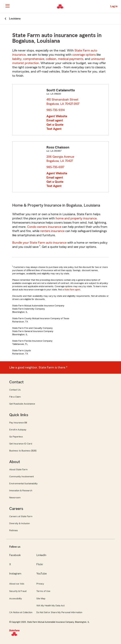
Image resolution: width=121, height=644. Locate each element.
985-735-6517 (55, 167)
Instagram (15, 574)
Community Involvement (22, 476)
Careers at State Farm (21, 516)
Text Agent (54, 129)
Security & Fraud (18, 591)
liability (17, 59)
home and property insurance (76, 218)
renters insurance (52, 231)
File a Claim (15, 397)
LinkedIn (41, 555)
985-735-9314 (56, 110)
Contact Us (15, 390)
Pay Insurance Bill (18, 423)
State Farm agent (72, 290)
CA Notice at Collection (21, 612)
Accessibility (16, 599)
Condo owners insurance (44, 227)
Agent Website (57, 116)
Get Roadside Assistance (22, 404)
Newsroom (15, 498)
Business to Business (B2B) (23, 451)
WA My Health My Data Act (50, 606)
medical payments (71, 59)
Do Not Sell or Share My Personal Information (59, 612)
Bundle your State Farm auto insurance (39, 243)
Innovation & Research (21, 491)
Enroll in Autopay (18, 430)
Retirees (14, 530)
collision (51, 59)
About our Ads (17, 584)
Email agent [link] (55, 120)
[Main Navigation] (7, 6)
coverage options (84, 55)
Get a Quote (55, 125)
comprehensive (34, 59)
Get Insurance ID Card (21, 444)
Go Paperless (16, 437)
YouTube (42, 574)
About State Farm (18, 469)
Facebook (15, 555)
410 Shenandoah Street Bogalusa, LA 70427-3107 (63, 102)
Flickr (40, 564)
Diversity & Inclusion (19, 523)
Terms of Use (43, 591)
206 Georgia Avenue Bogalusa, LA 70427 (61, 159)
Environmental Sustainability (23, 484)
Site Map (41, 599)
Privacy (40, 584)
